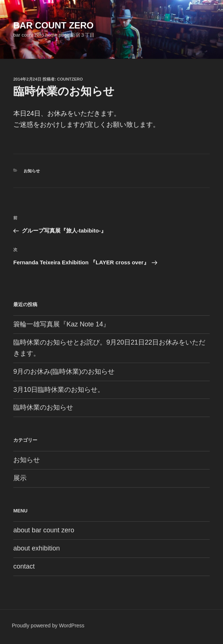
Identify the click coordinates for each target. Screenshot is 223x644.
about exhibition (37, 548)
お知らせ (32, 171)
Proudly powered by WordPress (48, 626)
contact (24, 566)
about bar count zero (44, 530)
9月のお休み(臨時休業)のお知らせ (64, 372)
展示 (20, 478)
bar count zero (53, 25)
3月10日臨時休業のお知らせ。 (59, 390)
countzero (70, 79)
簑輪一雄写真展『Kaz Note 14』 (61, 324)
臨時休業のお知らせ (43, 407)
